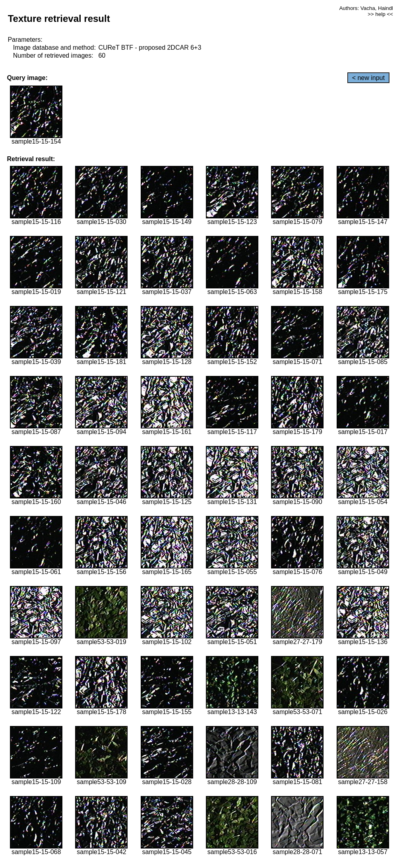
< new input (368, 78)
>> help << (380, 14)
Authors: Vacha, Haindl (366, 8)
